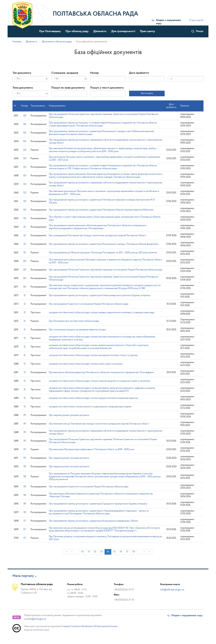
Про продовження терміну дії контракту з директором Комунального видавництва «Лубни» (94, 521)
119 (25, 415)
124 (25, 133)
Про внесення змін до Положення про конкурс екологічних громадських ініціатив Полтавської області (99, 424)
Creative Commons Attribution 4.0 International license (89, 626)
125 (25, 116)
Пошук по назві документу (68, 88)
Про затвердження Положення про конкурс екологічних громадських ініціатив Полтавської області (97, 236)
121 (25, 227)
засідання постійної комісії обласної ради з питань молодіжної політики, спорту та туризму (93, 355)
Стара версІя (196, 20)
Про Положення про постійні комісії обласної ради (74, 321)
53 (101, 552)
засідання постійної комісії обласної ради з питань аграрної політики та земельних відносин (93, 398)
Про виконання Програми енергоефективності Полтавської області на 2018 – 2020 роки (92, 450)
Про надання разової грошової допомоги (69, 415)
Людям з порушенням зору (168, 22)
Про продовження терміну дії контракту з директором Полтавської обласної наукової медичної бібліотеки (101, 210)
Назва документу (57, 106)
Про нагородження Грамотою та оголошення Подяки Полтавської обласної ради (89, 304)
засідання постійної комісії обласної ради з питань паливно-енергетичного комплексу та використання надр (102, 313)
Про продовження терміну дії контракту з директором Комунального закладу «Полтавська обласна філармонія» (104, 244)
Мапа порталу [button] (23, 576)
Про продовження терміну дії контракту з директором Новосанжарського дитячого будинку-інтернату (100, 296)
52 (95, 552)
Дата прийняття (139, 73)
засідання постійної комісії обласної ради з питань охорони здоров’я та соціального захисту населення (99, 381)
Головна (17, 42)
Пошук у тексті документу (107, 88)
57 (127, 552)
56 (121, 552)
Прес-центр (147, 31)
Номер (94, 73)
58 (134, 552)
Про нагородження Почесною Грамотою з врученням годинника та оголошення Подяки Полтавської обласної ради (106, 270)
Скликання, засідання (65, 73)
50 (83, 552)
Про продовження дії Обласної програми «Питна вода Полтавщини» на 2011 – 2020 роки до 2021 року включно (103, 253)
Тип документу (22, 73)
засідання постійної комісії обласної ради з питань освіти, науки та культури (86, 364)
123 (25, 159)
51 (89, 552)
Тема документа (23, 88)
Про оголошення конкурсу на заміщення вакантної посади (77, 330)
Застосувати (147, 93)
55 (114, 552)
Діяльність (100, 31)
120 (25, 261)
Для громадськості (123, 31)
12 (25, 296)
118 (25, 467)
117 (25, 521)
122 (25, 184)
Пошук (200, 31)
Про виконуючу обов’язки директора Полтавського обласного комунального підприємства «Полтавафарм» (102, 373)
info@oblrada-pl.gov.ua (172, 590)
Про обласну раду (77, 31)
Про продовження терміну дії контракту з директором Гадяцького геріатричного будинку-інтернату (98, 504)
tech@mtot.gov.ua (36, 619)
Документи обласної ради (57, 42)
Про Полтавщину (50, 31)
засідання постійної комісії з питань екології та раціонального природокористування (90, 407)
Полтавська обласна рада (96, 14)
